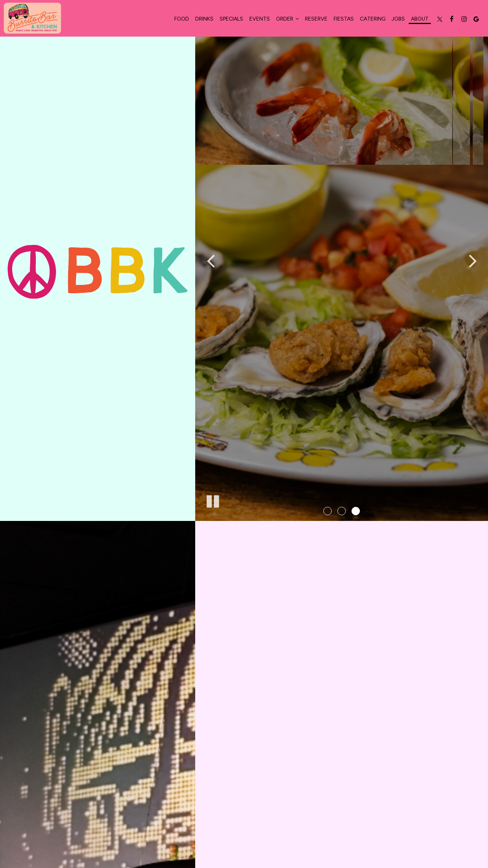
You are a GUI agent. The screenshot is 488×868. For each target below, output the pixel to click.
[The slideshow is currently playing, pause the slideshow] (212, 500)
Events (260, 19)
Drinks (204, 19)
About (420, 19)
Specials (231, 19)
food (182, 19)
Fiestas (344, 19)
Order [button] (287, 19)
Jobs (398, 19)
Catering (373, 19)
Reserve (316, 19)
